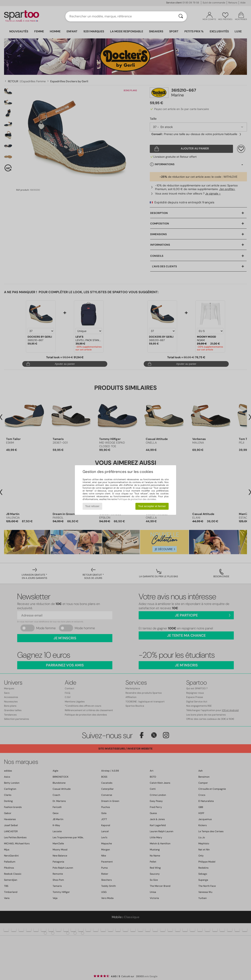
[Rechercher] (181, 16)
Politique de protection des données (137, 499)
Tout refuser (92, 506)
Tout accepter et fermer (152, 506)
